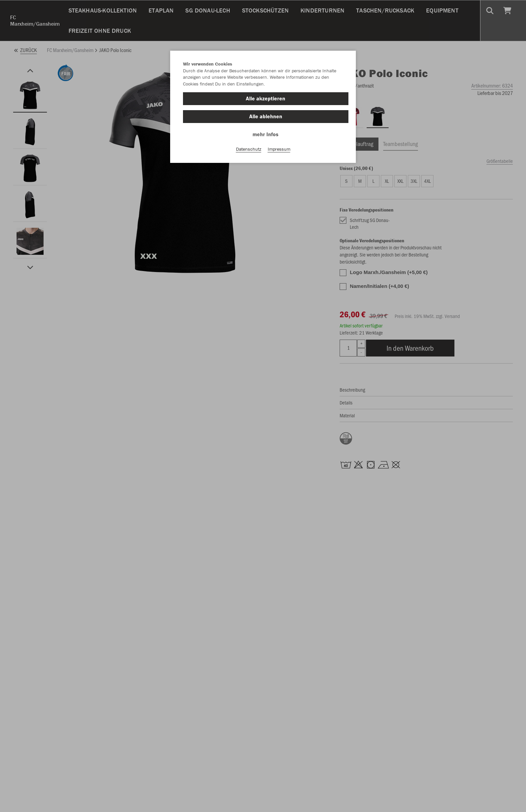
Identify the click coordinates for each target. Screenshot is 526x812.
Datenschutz (249, 149)
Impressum (279, 149)
